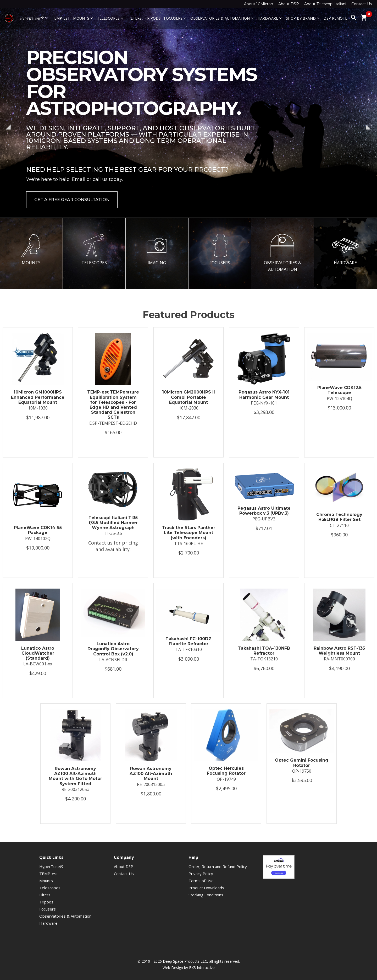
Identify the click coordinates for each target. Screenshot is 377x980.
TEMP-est (61, 18)
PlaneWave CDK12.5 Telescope (339, 390)
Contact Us (362, 4)
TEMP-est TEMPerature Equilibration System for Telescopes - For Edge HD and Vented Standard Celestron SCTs (113, 405)
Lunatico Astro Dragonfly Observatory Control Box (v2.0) (113, 649)
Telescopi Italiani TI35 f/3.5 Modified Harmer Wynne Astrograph (113, 523)
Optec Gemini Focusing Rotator (302, 763)
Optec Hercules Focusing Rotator (226, 771)
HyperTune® (51, 866)
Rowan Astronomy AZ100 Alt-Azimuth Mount (151, 774)
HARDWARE (345, 250)
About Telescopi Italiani (325, 4)
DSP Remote (335, 18)
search (354, 18)
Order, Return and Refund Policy (218, 866)
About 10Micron (259, 4)
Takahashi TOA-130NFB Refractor (264, 651)
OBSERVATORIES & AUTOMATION (282, 253)
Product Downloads (206, 888)
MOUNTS (31, 250)
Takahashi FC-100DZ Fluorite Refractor (188, 641)
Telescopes (111, 18)
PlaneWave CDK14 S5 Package (38, 530)
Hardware (270, 18)
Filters (135, 18)
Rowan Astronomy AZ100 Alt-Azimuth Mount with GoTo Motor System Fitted (75, 776)
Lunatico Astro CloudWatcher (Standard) (38, 653)
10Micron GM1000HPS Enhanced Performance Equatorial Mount (38, 397)
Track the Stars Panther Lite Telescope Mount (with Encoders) (188, 533)
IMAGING (157, 250)
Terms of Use (201, 881)
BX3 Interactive (202, 968)
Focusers (176, 18)
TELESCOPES (94, 250)
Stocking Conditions (206, 895)
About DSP (289, 4)
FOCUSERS (220, 250)
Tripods (153, 18)
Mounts (84, 18)
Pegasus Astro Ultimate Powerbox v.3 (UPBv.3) (264, 511)
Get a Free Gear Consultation (72, 200)
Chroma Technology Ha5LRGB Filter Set (339, 517)
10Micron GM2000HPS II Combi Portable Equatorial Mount (188, 397)
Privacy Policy (201, 874)
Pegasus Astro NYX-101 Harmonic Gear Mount (264, 395)
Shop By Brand (303, 18)
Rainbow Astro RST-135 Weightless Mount (339, 651)
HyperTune (34, 18)
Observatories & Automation (222, 18)
